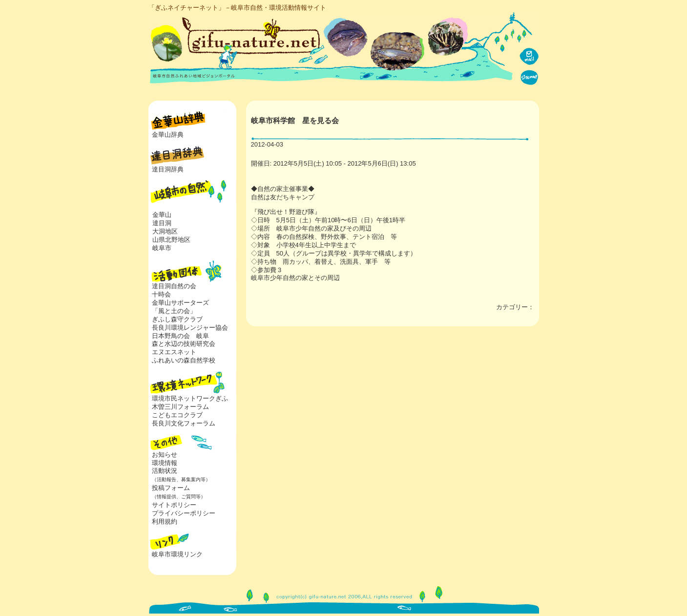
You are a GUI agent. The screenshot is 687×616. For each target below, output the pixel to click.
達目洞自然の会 (174, 286)
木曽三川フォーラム (180, 407)
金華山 (162, 215)
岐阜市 (162, 248)
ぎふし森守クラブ (177, 319)
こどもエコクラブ (177, 415)
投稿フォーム (177, 492)
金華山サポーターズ (180, 303)
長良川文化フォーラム (184, 423)
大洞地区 (165, 231)
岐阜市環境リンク (177, 554)
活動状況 (179, 475)
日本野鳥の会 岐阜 (180, 336)
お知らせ (165, 455)
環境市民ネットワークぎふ (190, 398)
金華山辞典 (168, 135)
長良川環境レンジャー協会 (190, 328)
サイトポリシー (174, 505)
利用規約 (165, 521)
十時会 (161, 294)
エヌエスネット (174, 352)
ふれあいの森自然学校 (184, 360)
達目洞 (162, 223)
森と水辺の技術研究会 (184, 344)
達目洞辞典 (168, 169)
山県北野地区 (171, 240)
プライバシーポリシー (184, 513)
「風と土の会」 (174, 311)
